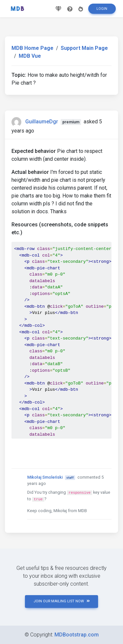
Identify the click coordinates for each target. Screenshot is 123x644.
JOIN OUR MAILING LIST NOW (62, 601)
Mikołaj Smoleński (45, 477)
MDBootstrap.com (77, 635)
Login (102, 9)
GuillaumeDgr (42, 122)
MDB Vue (30, 56)
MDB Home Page (32, 48)
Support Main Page (84, 48)
